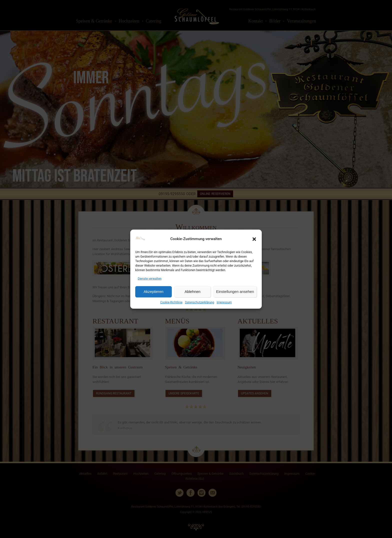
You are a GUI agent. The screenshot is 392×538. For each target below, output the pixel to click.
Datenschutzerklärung (200, 302)
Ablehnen (192, 292)
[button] (254, 239)
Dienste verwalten (150, 279)
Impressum (224, 302)
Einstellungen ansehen (235, 292)
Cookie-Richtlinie (171, 302)
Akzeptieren (153, 292)
